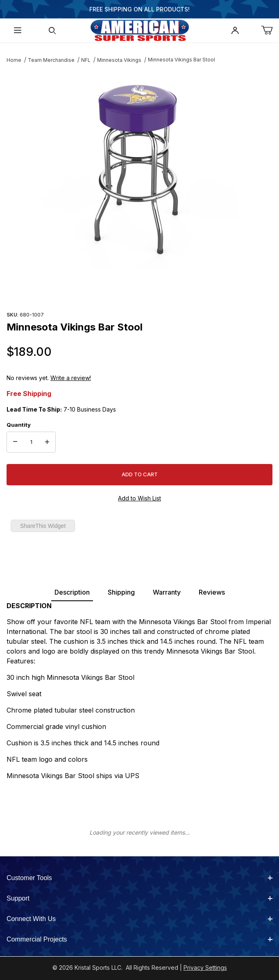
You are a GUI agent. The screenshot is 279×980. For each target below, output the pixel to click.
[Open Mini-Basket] (270, 31)
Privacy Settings (205, 968)
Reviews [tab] (212, 592)
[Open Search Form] (52, 31)
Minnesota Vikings (119, 60)
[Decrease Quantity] (15, 442)
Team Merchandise (51, 60)
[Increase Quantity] (47, 442)
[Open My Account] (235, 31)
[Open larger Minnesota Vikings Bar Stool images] (140, 170)
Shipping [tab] (121, 592)
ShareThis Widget (43, 526)
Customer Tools (139, 878)
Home (14, 60)
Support (139, 898)
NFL (86, 60)
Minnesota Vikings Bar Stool (181, 60)
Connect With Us (139, 919)
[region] (140, 289)
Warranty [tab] (167, 592)
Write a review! (71, 378)
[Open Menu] (17, 31)
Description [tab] (72, 592)
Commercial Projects (139, 939)
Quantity (19, 425)
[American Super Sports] (140, 30)
